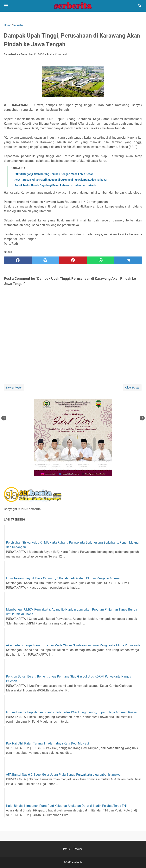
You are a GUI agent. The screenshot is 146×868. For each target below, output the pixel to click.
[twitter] (45, 260)
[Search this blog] (140, 6)
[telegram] (128, 260)
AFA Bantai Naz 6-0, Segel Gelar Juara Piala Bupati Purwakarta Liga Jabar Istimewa (63, 775)
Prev (4, 418)
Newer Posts (14, 388)
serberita (78, 862)
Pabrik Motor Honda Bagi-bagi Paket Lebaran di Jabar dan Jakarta (55, 185)
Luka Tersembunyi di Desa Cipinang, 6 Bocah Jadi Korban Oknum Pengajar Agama (63, 578)
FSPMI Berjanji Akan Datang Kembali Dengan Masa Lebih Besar (54, 174)
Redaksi (78, 849)
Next (142, 418)
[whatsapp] (101, 260)
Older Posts (132, 388)
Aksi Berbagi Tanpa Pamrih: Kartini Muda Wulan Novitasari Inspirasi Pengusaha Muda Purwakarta (73, 645)
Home (67, 849)
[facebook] (18, 260)
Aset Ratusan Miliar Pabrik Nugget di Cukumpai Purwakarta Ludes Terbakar (61, 180)
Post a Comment (57, 54)
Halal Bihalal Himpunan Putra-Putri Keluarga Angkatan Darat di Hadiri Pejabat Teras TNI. (67, 806)
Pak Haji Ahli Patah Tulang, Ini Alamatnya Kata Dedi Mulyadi (48, 743)
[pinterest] (73, 260)
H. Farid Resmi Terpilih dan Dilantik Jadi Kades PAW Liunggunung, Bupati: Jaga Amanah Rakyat (72, 712)
